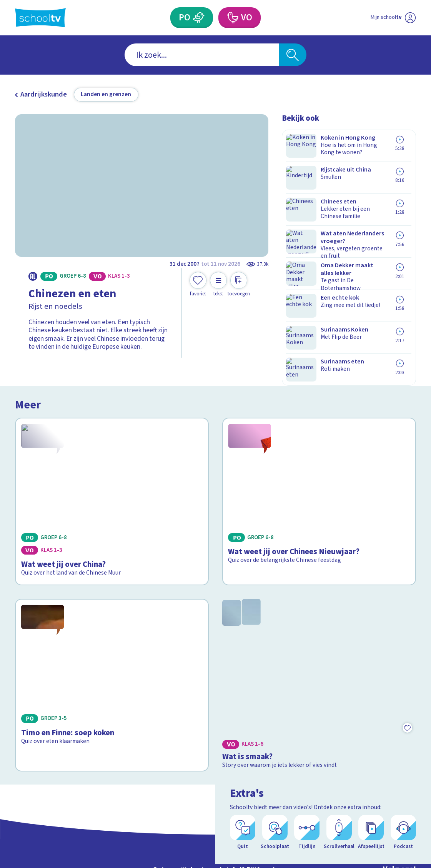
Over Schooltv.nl (44, 736)
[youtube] (411, 732)
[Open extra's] (408, 841)
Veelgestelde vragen (51, 724)
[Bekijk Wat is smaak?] (319, 559)
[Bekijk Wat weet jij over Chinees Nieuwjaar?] (319, 437)
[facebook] (360, 732)
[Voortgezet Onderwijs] (233, 18)
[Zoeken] (293, 55)
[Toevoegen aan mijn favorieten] (198, 284)
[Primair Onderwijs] (199, 18)
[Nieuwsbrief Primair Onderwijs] (166, 765)
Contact (29, 712)
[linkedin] (394, 732)
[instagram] (377, 732)
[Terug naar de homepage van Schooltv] (40, 18)
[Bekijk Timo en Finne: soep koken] (112, 559)
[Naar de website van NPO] (410, 18)
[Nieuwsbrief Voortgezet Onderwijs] (266, 765)
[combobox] (202, 55)
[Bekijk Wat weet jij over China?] (112, 437)
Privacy (28, 748)
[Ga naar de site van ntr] (404, 804)
